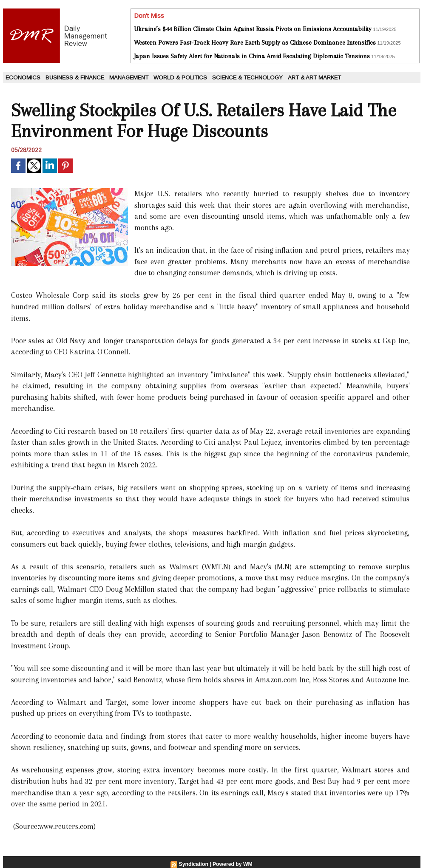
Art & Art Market (314, 78)
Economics (23, 78)
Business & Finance (75, 78)
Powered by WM (232, 864)
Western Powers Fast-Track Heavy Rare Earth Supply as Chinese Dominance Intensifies (255, 42)
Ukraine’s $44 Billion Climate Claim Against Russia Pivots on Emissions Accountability (253, 29)
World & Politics (180, 78)
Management (129, 78)
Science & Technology (247, 78)
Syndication (194, 864)
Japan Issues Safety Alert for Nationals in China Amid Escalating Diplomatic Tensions (252, 56)
